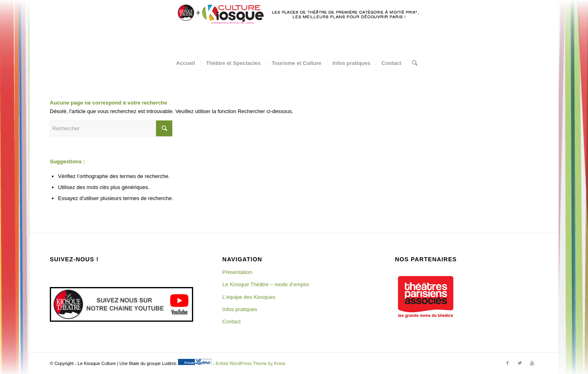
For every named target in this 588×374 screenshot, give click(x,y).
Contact (232, 322)
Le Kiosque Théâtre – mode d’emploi (266, 284)
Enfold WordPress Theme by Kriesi (251, 363)
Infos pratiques (240, 309)
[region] (425, 297)
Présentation (237, 272)
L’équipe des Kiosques (249, 297)
